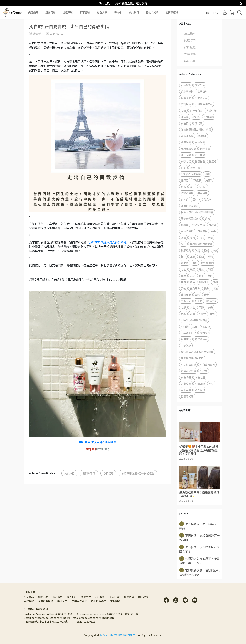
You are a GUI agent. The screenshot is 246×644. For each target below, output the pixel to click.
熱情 (183, 238)
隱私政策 (143, 597)
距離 (213, 314)
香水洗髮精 (187, 91)
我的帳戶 (100, 597)
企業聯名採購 (46, 601)
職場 (195, 263)
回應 (192, 256)
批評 (183, 256)
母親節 (203, 314)
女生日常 (186, 123)
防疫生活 (186, 104)
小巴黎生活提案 (204, 104)
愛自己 (203, 187)
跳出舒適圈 (208, 263)
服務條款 (29, 601)
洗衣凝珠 (200, 390)
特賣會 (118, 12)
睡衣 (183, 187)
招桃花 (196, 199)
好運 (192, 314)
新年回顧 (186, 155)
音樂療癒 (186, 384)
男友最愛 (202, 193)
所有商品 (29, 597)
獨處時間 (190, 40)
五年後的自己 (188, 333)
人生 (192, 307)
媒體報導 (190, 54)
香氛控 (213, 161)
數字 (192, 282)
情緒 (215, 282)
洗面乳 (209, 180)
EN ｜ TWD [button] (212, 12)
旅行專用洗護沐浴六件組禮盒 (108, 242)
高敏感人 (186, 301)
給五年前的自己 (201, 326)
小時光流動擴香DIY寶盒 (194, 320)
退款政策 (129, 597)
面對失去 (205, 333)
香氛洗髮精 (187, 231)
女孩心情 (186, 161)
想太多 (199, 301)
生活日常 (202, 91)
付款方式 (86, 597)
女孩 (192, 238)
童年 (183, 276)
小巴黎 (204, 371)
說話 (197, 250)
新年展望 (200, 155)
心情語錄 (108, 473)
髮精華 (185, 225)
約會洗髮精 (187, 193)
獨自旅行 (69, 473)
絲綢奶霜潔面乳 (190, 206)
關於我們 (43, 597)
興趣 (206, 288)
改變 (210, 269)
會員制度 (72, 597)
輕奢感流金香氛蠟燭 (201, 244)
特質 (201, 276)
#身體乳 (202, 136)
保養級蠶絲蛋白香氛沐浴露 (196, 129)
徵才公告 (62, 601)
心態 (183, 307)
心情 (183, 110)
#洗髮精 (197, 180)
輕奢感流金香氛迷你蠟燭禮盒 (197, 212)
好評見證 (190, 47)
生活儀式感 (201, 98)
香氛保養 (200, 142)
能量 (210, 238)
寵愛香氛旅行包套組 (192, 358)
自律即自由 (196, 110)
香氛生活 (200, 161)
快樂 (210, 307)
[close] (241, 3)
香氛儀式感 (187, 396)
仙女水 (208, 199)
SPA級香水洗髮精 (191, 174)
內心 (201, 238)
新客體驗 (85, 12)
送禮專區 (68, 12)
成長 (192, 187)
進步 (206, 295)
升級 (192, 269)
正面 (201, 256)
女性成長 (186, 377)
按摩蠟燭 (186, 250)
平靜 (201, 307)
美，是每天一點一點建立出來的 (199, 526)
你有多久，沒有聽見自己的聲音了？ (199, 549)
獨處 (215, 250)
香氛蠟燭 (186, 85)
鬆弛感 (185, 263)
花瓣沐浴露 (187, 136)
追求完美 (186, 295)
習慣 (183, 288)
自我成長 (202, 231)
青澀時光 (211, 110)
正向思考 (195, 288)
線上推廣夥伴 (99, 601)
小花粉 (196, 117)
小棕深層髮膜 (188, 365)
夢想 (214, 231)
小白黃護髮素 (207, 365)
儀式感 (199, 123)
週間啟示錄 (89, 473)
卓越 (197, 295)
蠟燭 (207, 174)
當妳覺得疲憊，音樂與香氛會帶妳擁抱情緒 (199, 572)
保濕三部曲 (196, 168)
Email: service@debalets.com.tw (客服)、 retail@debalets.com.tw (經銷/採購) (69, 618)
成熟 (210, 256)
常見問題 (115, 601)
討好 (211, 384)
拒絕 (206, 250)
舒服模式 (211, 301)
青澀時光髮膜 (188, 371)
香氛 (207, 218)
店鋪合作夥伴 (79, 601)
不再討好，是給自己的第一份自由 (199, 537)
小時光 (185, 326)
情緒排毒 (205, 149)
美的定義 (186, 390)
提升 (183, 244)
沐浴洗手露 (199, 225)
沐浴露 (185, 117)
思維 (201, 269)
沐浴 (215, 288)
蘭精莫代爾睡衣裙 (191, 218)
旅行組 (185, 180)
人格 (192, 276)
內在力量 (200, 377)
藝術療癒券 (172, 12)
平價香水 (200, 384)
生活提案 (190, 33)
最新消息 (190, 61)
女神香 (185, 199)
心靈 (183, 269)
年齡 (210, 276)
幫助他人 (204, 282)
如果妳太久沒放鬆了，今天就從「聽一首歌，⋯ (199, 561)
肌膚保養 (186, 142)
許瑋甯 (213, 225)
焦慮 (183, 282)
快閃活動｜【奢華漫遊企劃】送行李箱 (123, 3)
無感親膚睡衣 (188, 149)
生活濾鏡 (209, 117)
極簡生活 (200, 85)
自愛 (183, 168)
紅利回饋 (115, 597)
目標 (183, 314)
